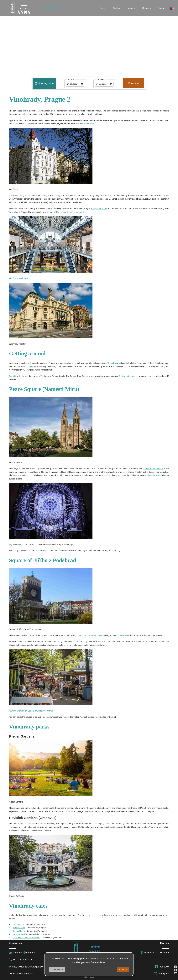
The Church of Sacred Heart (90, 635)
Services (147, 8)
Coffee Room (19, 931)
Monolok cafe (19, 928)
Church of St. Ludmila (153, 468)
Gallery (116, 8)
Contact (162, 8)
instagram (161, 974)
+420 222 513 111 (53, 8)
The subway (113, 363)
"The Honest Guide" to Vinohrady (70, 212)
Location (131, 8)
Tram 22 (13, 376)
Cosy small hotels (99, 208)
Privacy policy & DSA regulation (27, 967)
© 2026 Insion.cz (89, 977)
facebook (162, 967)
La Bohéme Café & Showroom (26, 938)
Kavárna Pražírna (21, 934)
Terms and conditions (21, 974)
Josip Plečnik (124, 635)
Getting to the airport (128, 376)
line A (31, 366)
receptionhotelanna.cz (24, 953)
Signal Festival (153, 475)
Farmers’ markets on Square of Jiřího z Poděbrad (31, 711)
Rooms (103, 8)
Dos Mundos (19, 924)
